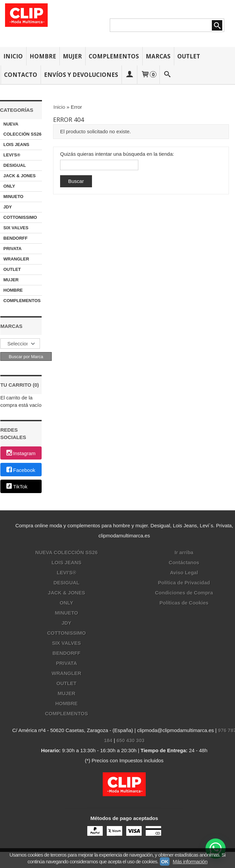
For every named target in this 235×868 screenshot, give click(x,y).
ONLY (9, 186)
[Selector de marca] (20, 344)
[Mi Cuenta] (129, 75)
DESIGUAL (15, 165)
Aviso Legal (184, 572)
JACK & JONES (19, 176)
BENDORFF (15, 238)
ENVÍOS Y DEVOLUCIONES (81, 75)
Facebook (20, 470)
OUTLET (189, 56)
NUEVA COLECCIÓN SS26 (22, 129)
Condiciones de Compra (184, 593)
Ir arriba (184, 552)
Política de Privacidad (184, 583)
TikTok (16, 487)
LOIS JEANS (16, 144)
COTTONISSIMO (20, 217)
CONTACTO (21, 75)
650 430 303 (130, 740)
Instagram (20, 453)
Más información (190, 861)
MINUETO (13, 197)
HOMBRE (43, 56)
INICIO (13, 56)
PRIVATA (12, 249)
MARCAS (158, 56)
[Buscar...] (168, 75)
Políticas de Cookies (184, 603)
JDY (8, 207)
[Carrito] (148, 75)
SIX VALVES (16, 228)
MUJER (72, 56)
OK (165, 861)
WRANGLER (16, 259)
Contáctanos (184, 562)
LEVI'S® (12, 155)
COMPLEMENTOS (114, 56)
